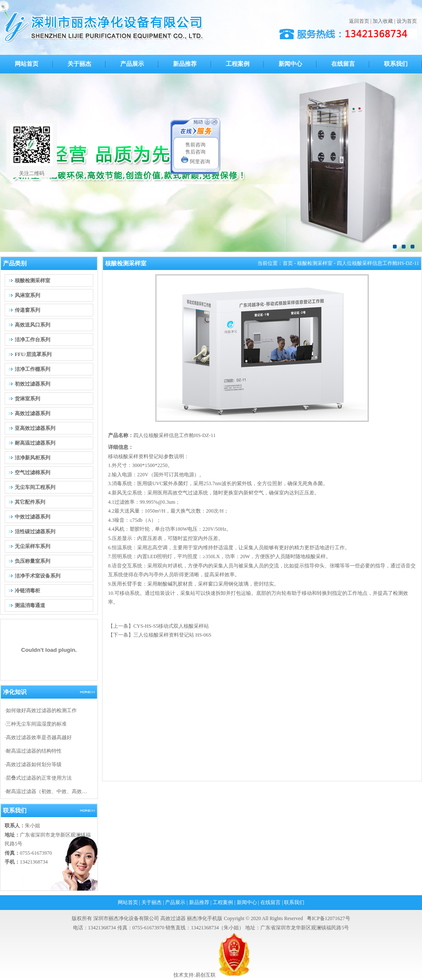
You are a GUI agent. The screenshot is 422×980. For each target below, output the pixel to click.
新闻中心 (247, 902)
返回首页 (359, 21)
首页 (288, 263)
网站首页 (128, 902)
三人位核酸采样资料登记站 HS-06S (172, 635)
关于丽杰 (151, 902)
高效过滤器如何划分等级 (34, 764)
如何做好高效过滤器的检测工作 (41, 710)
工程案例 (223, 902)
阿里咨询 (195, 162)
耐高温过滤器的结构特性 (34, 751)
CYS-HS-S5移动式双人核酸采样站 (171, 626)
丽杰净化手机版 (205, 918)
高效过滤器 (173, 918)
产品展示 (175, 902)
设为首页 (407, 21)
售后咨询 (195, 152)
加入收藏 (383, 21)
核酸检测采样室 (315, 263)
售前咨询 (195, 145)
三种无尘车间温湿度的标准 (36, 724)
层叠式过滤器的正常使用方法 (39, 778)
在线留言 (271, 902)
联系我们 (294, 902)
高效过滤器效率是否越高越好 (39, 737)
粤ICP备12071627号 (329, 918)
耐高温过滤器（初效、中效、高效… (46, 791)
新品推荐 (199, 902)
